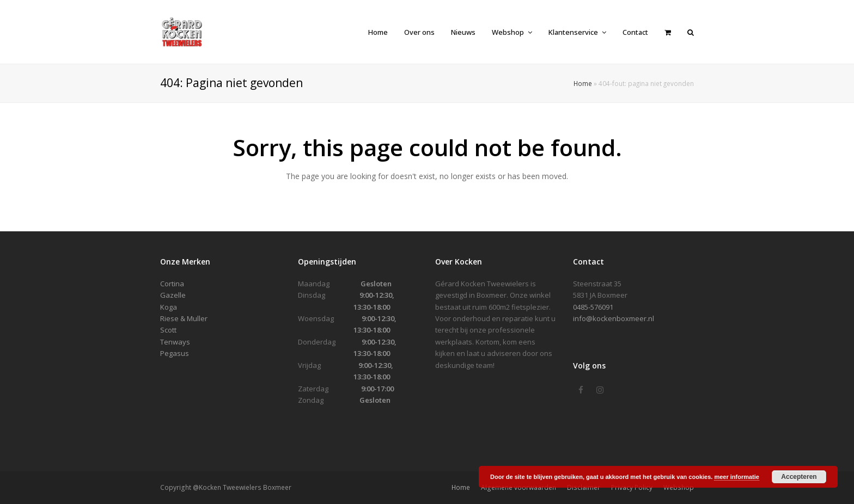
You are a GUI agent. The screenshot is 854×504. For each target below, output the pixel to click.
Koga (169, 307)
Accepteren (799, 477)
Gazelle (173, 295)
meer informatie (737, 477)
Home (583, 83)
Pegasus (175, 353)
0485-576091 (593, 307)
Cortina (172, 284)
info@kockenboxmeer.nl (614, 318)
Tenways (175, 342)
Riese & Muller (184, 318)
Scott (168, 330)
